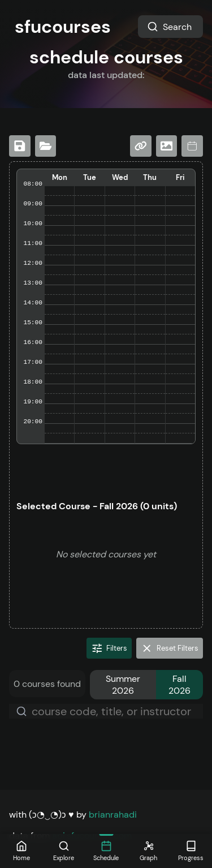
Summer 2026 (123, 685)
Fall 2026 (179, 685)
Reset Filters (170, 648)
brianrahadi (113, 815)
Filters (109, 648)
